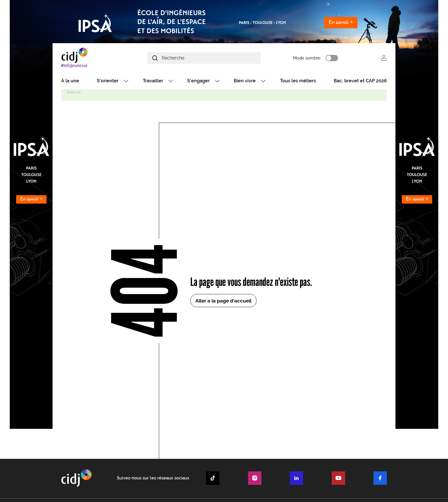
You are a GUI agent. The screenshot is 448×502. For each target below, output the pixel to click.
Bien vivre (245, 81)
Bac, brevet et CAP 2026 (360, 81)
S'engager (198, 81)
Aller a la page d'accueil (223, 301)
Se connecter (384, 58)
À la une (70, 81)
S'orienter (108, 81)
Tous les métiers (298, 81)
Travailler (153, 81)
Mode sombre (307, 58)
